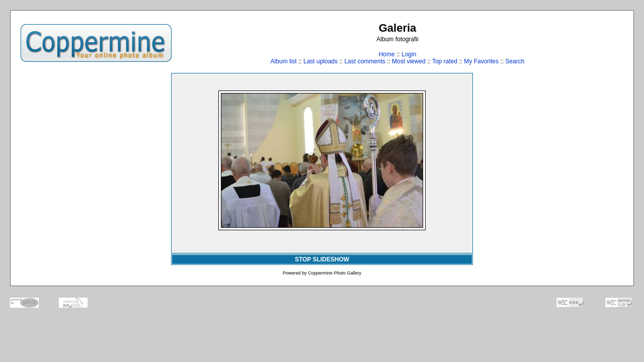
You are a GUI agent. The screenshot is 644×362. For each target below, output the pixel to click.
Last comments (365, 61)
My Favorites (481, 61)
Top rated (445, 61)
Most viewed (409, 61)
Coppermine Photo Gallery (335, 273)
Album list (284, 61)
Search (515, 61)
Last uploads (320, 61)
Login (409, 54)
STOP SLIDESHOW (322, 259)
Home (387, 54)
